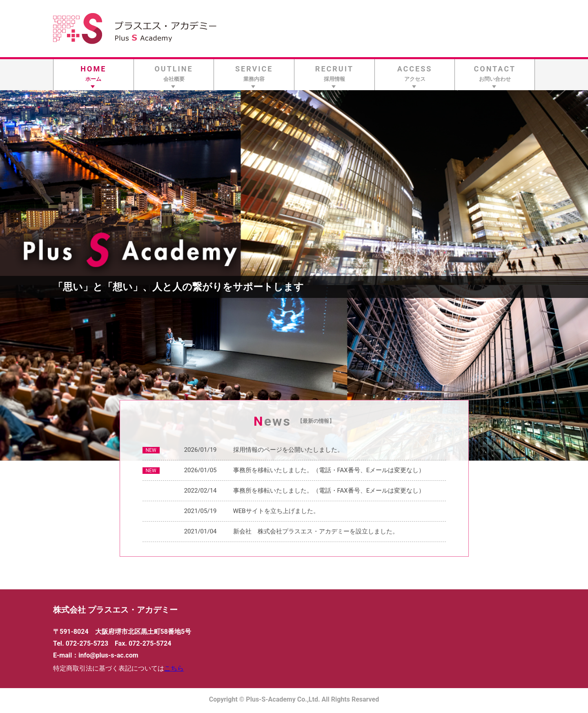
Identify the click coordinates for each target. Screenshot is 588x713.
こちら (174, 668)
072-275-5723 (87, 643)
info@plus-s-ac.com (108, 655)
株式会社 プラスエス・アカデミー (115, 610)
